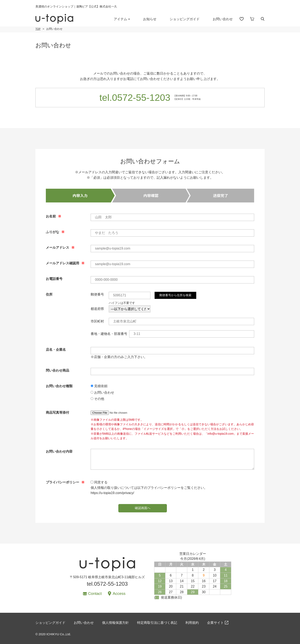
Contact (95, 593)
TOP (38, 29)
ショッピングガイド (185, 19)
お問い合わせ (223, 19)
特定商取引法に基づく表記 (157, 623)
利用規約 (192, 623)
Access (119, 593)
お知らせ (150, 19)
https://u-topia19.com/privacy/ (112, 493)
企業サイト (215, 623)
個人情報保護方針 (115, 623)
